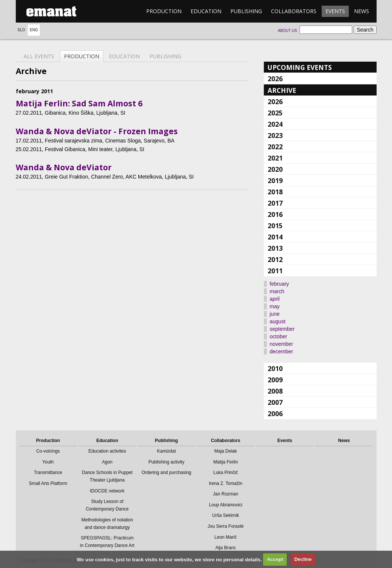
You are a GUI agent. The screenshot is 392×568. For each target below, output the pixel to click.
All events (39, 56)
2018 (275, 192)
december (282, 351)
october (279, 336)
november (282, 344)
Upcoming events (300, 67)
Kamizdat (166, 451)
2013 (275, 248)
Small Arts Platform (48, 483)
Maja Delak (226, 451)
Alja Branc (226, 548)
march (277, 291)
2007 (275, 402)
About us (287, 31)
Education (206, 11)
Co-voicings (48, 451)
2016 (275, 214)
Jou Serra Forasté (226, 526)
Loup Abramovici (226, 505)
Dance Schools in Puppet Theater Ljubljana (107, 476)
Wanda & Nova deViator (64, 167)
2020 (275, 169)
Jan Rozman (226, 494)
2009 (275, 380)
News (362, 11)
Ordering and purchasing (166, 473)
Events (335, 11)
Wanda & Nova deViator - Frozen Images (97, 131)
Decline (303, 559)
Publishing (246, 11)
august (278, 321)
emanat (51, 11)
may (275, 306)
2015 (275, 226)
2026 (275, 79)
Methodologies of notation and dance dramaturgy (107, 524)
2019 (275, 180)
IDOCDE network (107, 491)
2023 (275, 135)
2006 (275, 414)
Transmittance (48, 473)
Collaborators (294, 11)
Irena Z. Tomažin (226, 483)
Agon (107, 462)
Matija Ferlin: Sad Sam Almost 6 (79, 103)
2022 (275, 147)
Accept (275, 559)
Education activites (107, 451)
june (275, 314)
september (282, 329)
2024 (275, 124)
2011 (275, 271)
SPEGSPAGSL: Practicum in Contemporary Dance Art (107, 542)
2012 (275, 259)
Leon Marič (226, 537)
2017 (275, 203)
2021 (275, 158)
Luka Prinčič (226, 473)
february (279, 284)
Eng (34, 30)
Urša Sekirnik (226, 515)
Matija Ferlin (226, 462)
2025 (275, 113)
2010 (275, 368)
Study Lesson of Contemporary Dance (107, 505)
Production (164, 11)
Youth (48, 462)
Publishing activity (166, 462)
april (275, 299)
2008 (275, 391)
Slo (21, 30)
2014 (275, 237)
